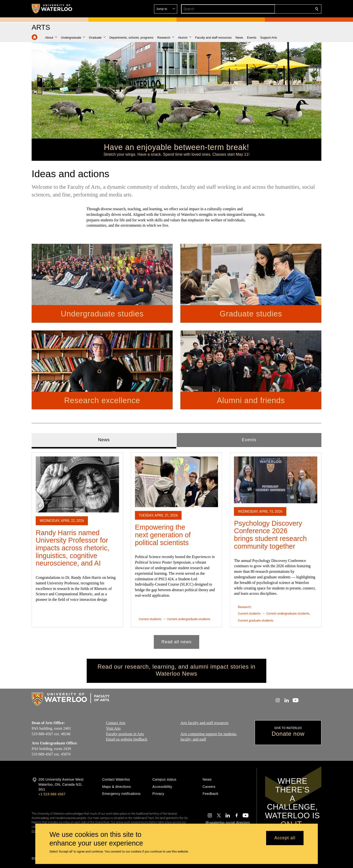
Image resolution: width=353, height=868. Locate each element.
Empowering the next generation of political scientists (163, 535)
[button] (282, 9)
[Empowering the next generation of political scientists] (177, 482)
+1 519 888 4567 (52, 794)
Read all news (177, 642)
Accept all (285, 838)
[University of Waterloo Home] (52, 9)
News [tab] (104, 440)
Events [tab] (249, 440)
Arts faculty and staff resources (205, 723)
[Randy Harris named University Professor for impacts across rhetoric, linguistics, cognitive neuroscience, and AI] (77, 484)
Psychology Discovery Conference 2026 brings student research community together (270, 535)
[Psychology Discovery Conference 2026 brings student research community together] (276, 480)
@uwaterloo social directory (228, 823)
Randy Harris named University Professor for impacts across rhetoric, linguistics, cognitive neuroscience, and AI (72, 548)
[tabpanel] (176, 549)
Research (244, 607)
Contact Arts (116, 723)
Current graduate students (255, 620)
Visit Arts (113, 728)
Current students (150, 619)
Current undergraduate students (189, 619)
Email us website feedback (127, 739)
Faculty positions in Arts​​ (125, 734)
